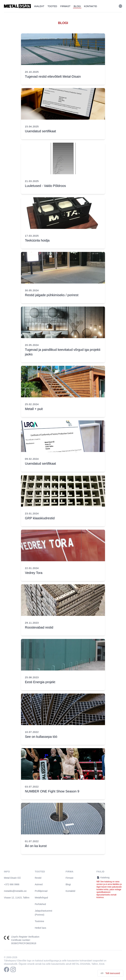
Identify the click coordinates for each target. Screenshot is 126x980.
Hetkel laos (40, 928)
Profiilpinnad (41, 891)
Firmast (65, 6)
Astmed (39, 884)
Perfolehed (40, 904)
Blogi (77, 6)
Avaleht (39, 6)
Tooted (52, 6)
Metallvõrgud (41, 898)
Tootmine (39, 921)
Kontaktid (90, 6)
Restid (38, 878)
